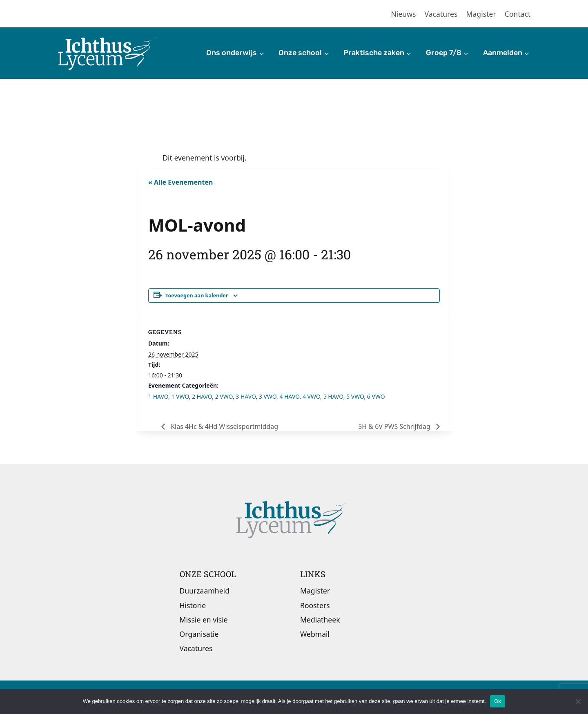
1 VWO (180, 396)
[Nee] (578, 701)
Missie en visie (204, 620)
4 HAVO (290, 396)
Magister (481, 14)
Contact (518, 14)
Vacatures (441, 14)
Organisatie (199, 634)
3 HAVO (246, 396)
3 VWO (268, 396)
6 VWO (376, 396)
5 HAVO (333, 396)
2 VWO (224, 396)
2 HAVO (202, 396)
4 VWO (311, 396)
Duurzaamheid (205, 591)
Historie (193, 605)
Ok (498, 701)
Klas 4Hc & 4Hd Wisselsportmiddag (224, 426)
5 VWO (355, 396)
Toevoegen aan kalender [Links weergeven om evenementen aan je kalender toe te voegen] (197, 296)
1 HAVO (158, 396)
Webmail (315, 634)
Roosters (315, 605)
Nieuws (404, 14)
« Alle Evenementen (180, 182)
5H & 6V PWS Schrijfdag (395, 426)
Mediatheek (320, 620)
